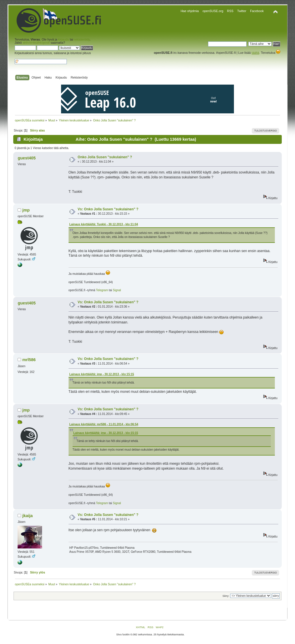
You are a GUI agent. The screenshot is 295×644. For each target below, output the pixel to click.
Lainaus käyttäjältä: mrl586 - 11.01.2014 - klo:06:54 (104, 424)
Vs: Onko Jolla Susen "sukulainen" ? (108, 209)
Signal (117, 290)
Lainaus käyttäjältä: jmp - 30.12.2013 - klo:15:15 (102, 374)
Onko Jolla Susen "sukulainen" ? (105, 157)
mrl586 (29, 360)
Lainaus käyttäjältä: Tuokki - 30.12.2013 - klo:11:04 (104, 224)
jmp (26, 210)
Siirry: (226, 596)
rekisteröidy (82, 39)
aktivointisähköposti (36, 43)
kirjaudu (64, 39)
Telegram (102, 290)
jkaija (27, 516)
